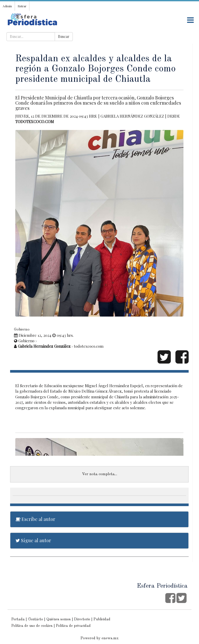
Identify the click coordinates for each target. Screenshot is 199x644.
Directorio (82, 619)
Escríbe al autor (35, 519)
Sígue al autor (33, 540)
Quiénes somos (59, 619)
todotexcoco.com (35, 122)
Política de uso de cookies (32, 626)
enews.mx (110, 638)
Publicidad (102, 619)
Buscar (64, 36)
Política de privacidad (73, 626)
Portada (18, 619)
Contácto (35, 619)
